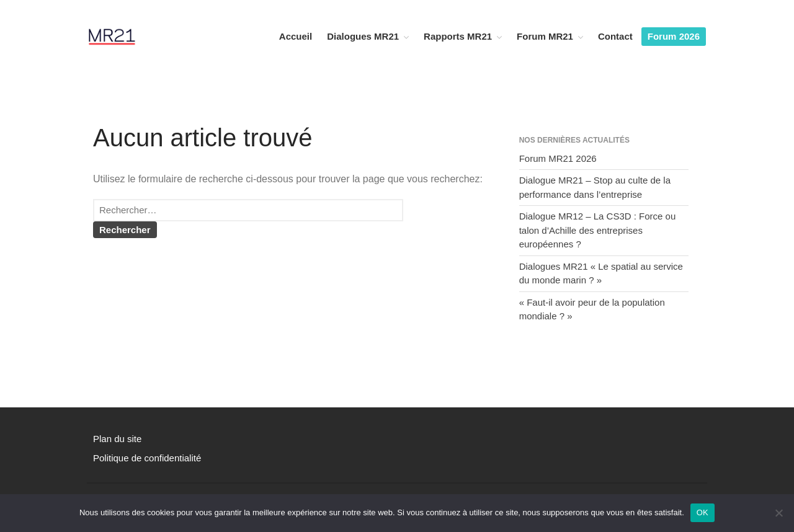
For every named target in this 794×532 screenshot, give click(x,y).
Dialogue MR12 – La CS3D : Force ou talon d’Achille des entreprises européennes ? (598, 230)
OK (703, 512)
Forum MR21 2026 (558, 158)
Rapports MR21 (458, 36)
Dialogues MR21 (363, 36)
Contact (615, 36)
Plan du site (117, 439)
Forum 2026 (674, 36)
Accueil (296, 36)
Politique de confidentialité (147, 458)
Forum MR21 (545, 36)
